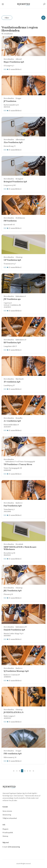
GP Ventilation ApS (12, 260)
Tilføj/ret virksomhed (10, 818)
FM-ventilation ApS (13, 754)
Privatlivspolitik (8, 833)
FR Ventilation (10, 221)
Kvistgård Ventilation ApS (15, 182)
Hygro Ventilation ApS (14, 62)
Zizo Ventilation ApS (13, 142)
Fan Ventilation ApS (13, 506)
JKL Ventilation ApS (13, 591)
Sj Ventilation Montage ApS (16, 671)
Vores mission (7, 811)
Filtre (7, 18)
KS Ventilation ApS (12, 343)
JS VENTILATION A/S (14, 712)
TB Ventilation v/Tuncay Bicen (18, 464)
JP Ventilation (10, 101)
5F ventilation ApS (12, 382)
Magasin (5, 829)
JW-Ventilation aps (12, 299)
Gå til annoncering (14, 847)
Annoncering (7, 815)
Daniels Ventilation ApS (14, 630)
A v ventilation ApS (12, 421)
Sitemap (5, 836)
